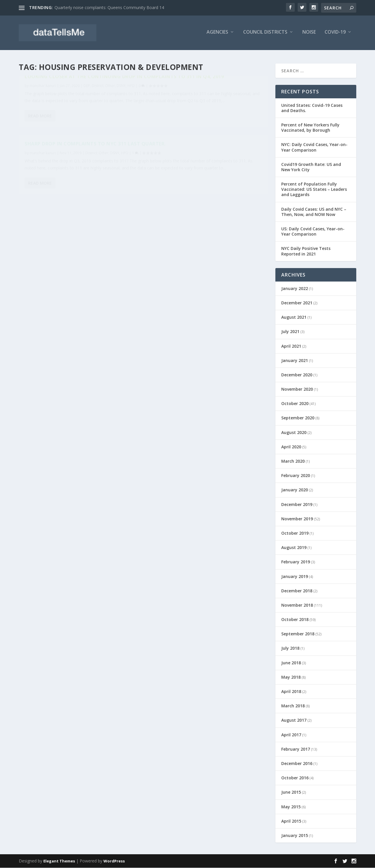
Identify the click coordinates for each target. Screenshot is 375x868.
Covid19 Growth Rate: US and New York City (311, 167)
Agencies (217, 34)
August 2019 (294, 548)
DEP (87, 99)
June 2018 (291, 663)
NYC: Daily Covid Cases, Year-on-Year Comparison (314, 147)
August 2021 (294, 317)
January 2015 (295, 835)
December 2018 (297, 591)
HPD (28, 106)
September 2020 (298, 418)
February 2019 (296, 562)
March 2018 (293, 706)
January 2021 (295, 360)
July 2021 (290, 332)
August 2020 (294, 432)
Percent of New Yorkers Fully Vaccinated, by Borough (310, 127)
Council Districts (265, 34)
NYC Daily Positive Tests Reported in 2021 (306, 251)
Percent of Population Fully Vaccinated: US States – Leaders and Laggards (314, 189)
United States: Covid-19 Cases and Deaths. (312, 108)
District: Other (103, 99)
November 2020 (297, 389)
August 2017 (294, 720)
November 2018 (297, 605)
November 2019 (297, 519)
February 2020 (296, 476)
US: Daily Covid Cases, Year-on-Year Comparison (313, 231)
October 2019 (295, 533)
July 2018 (290, 648)
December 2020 (297, 375)
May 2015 (291, 807)
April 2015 (291, 821)
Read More (40, 156)
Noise (309, 34)
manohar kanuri (43, 99)
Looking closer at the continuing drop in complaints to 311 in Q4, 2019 (76, 87)
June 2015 (291, 792)
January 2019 (295, 576)
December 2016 (297, 763)
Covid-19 (335, 34)
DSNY (121, 99)
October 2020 (295, 404)
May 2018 (291, 677)
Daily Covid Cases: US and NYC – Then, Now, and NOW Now (314, 212)
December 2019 (297, 504)
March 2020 (293, 461)
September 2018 (298, 634)
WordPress (114, 861)
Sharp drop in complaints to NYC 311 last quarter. (204, 87)
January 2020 (295, 490)
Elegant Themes (59, 861)
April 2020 (291, 447)
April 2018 (291, 691)
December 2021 (297, 303)
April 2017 (291, 735)
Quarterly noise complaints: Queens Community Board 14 (109, 7)
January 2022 (295, 288)
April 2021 (291, 346)
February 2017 (296, 749)
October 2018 (295, 620)
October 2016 (295, 778)
